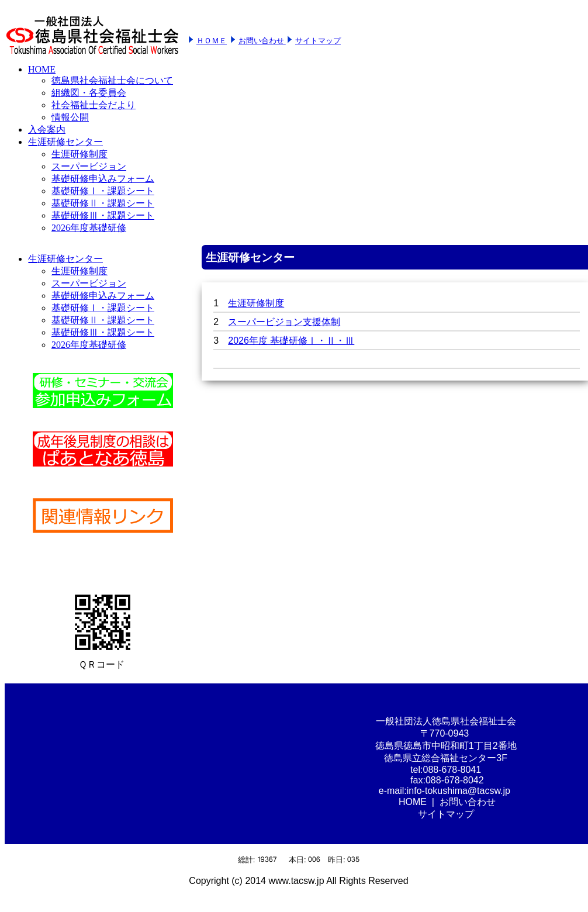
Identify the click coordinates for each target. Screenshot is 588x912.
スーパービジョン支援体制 (284, 322)
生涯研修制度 (256, 303)
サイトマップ (318, 41)
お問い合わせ (262, 41)
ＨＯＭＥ (212, 41)
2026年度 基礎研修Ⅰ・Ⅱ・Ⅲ (291, 341)
